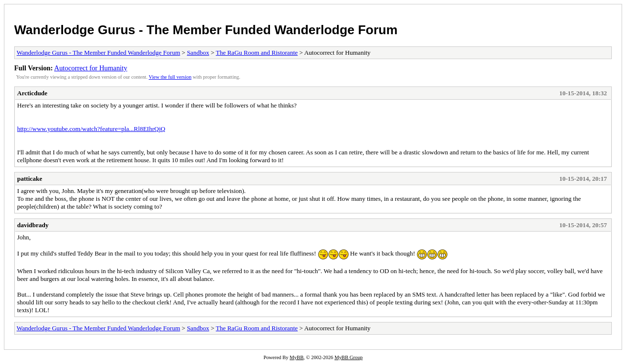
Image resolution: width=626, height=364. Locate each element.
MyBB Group (348, 357)
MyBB (296, 357)
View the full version (170, 77)
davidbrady (33, 225)
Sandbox (198, 53)
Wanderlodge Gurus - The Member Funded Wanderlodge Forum (206, 30)
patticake (30, 179)
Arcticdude (32, 93)
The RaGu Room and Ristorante (257, 53)
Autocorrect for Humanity (91, 68)
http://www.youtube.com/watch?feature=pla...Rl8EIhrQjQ (91, 129)
